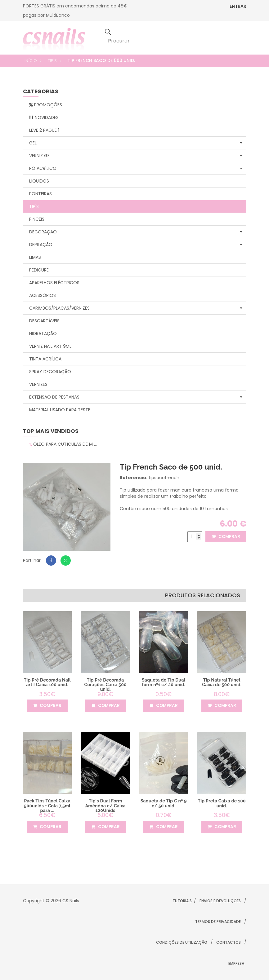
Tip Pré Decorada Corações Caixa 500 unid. (105, 685)
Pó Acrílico (136, 168)
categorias (41, 92)
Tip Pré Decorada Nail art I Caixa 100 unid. (47, 682)
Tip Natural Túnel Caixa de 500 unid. (222, 682)
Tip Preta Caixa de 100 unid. (222, 803)
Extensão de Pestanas (136, 397)
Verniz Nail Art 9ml (50, 346)
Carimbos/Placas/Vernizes (136, 308)
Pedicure (39, 270)
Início (31, 61)
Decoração (136, 232)
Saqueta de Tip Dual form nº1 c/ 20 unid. (164, 682)
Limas (35, 257)
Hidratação (43, 333)
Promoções (46, 105)
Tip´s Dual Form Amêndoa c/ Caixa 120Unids (105, 806)
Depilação (136, 245)
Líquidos (39, 181)
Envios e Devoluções (220, 901)
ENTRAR (238, 6)
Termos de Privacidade (218, 922)
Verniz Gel (136, 156)
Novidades (44, 117)
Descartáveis (44, 321)
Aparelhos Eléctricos (54, 283)
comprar (225, 537)
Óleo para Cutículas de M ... (63, 444)
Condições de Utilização (182, 942)
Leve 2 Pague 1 (44, 130)
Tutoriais (182, 901)
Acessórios (43, 295)
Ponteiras (40, 194)
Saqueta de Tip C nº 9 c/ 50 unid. (164, 803)
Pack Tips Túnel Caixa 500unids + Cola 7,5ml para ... (47, 806)
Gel (136, 143)
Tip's (52, 61)
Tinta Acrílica (45, 359)
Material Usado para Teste (60, 410)
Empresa (236, 963)
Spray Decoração (50, 372)
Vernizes (38, 384)
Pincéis (37, 219)
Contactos (229, 942)
